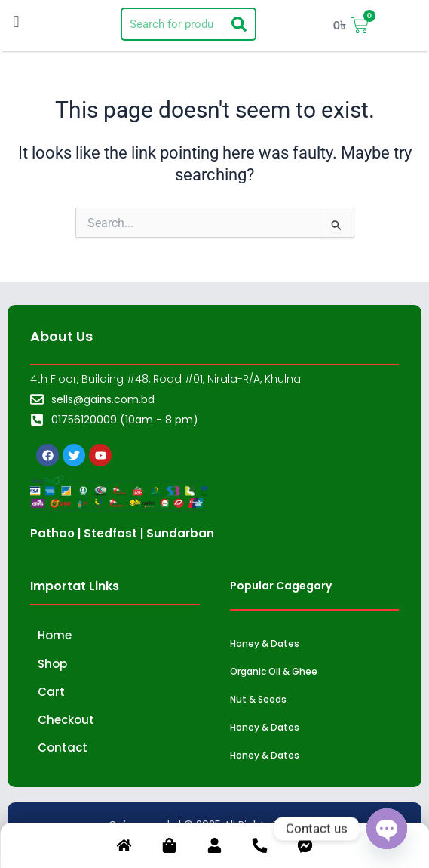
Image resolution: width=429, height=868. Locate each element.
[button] (16, 22)
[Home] (124, 849)
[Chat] (305, 849)
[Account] (215, 849)
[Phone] (260, 849)
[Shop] (170, 849)
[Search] (239, 24)
